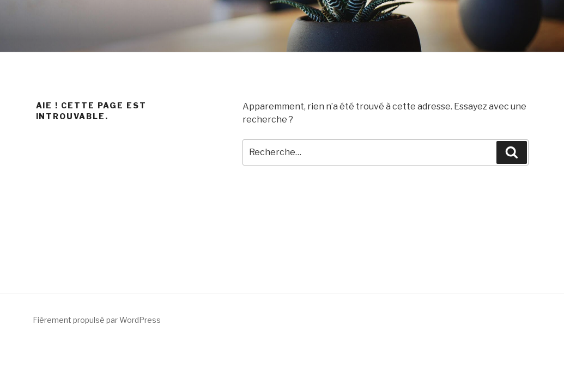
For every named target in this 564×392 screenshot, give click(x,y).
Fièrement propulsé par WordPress (97, 320)
